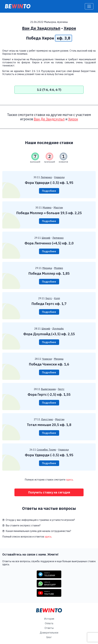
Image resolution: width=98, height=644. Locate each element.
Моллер (47, 208)
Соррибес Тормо (46, 450)
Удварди (59, 177)
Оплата (49, 623)
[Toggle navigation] (89, 6)
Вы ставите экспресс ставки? (21, 525)
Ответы (49, 628)
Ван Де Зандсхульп (41, 28)
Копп (57, 298)
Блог (49, 637)
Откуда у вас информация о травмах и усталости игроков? (39, 520)
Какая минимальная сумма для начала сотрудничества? (37, 531)
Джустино (47, 419)
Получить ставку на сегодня (49, 492)
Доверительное (49, 633)
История (49, 619)
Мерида (47, 268)
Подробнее (49, 191)
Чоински (47, 359)
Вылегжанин (48, 389)
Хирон (70, 28)
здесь (70, 480)
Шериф (46, 238)
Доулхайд (58, 329)
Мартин (58, 208)
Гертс (49, 298)
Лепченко (46, 177)
